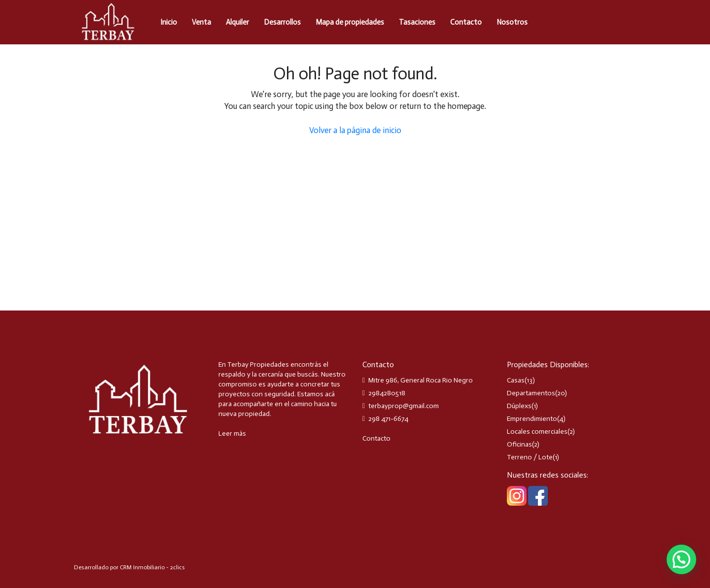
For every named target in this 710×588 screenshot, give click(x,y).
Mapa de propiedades (350, 22)
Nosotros (512, 22)
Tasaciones (417, 22)
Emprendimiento (532, 419)
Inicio (169, 22)
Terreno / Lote (530, 457)
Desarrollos (282, 22)
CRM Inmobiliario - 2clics (152, 567)
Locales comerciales (537, 432)
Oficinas (519, 444)
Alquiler (237, 22)
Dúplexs (519, 406)
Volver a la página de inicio (355, 130)
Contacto (466, 22)
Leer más (232, 433)
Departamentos (531, 393)
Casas (516, 380)
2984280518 (387, 393)
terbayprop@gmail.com (404, 406)
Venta (201, 22)
